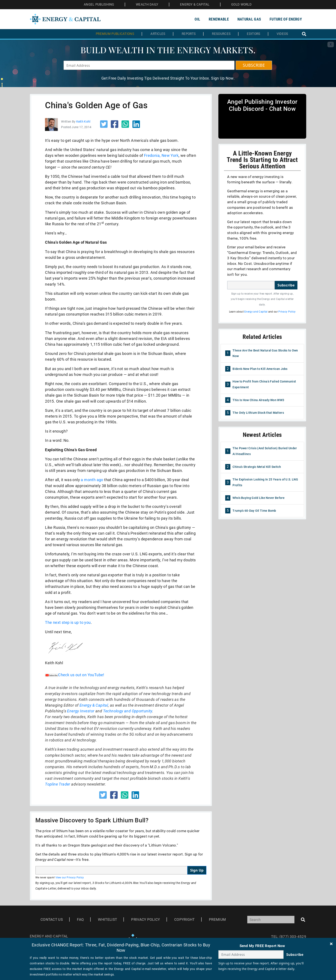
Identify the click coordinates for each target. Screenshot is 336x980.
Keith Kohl (83, 122)
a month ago (92, 480)
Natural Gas (249, 19)
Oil (197, 19)
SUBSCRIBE (254, 65)
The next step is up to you (68, 622)
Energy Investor (81, 711)
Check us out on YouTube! (75, 675)
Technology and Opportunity (128, 711)
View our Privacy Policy (70, 878)
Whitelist (107, 919)
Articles (158, 34)
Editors (253, 34)
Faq (80, 919)
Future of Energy (286, 19)
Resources (221, 34)
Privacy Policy (287, 312)
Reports (189, 34)
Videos (282, 34)
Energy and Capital (256, 312)
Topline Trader (58, 784)
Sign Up (197, 870)
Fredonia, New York (161, 155)
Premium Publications (115, 34)
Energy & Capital (94, 705)
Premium (217, 919)
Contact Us (52, 919)
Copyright (184, 919)
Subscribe (286, 285)
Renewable (219, 19)
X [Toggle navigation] (331, 44)
